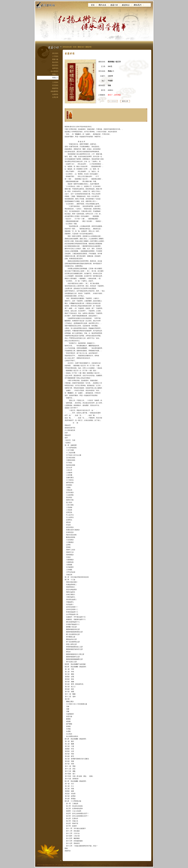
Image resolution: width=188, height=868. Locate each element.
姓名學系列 (54, 71)
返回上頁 (125, 101)
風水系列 (55, 62)
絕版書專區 (54, 91)
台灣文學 (55, 97)
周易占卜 (55, 74)
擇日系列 (55, 53)
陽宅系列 (55, 65)
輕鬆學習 (55, 88)
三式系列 (55, 82)
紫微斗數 (55, 59)
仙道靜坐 (55, 94)
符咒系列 (55, 85)
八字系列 (55, 56)
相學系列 (55, 68)
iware (150, 865)
